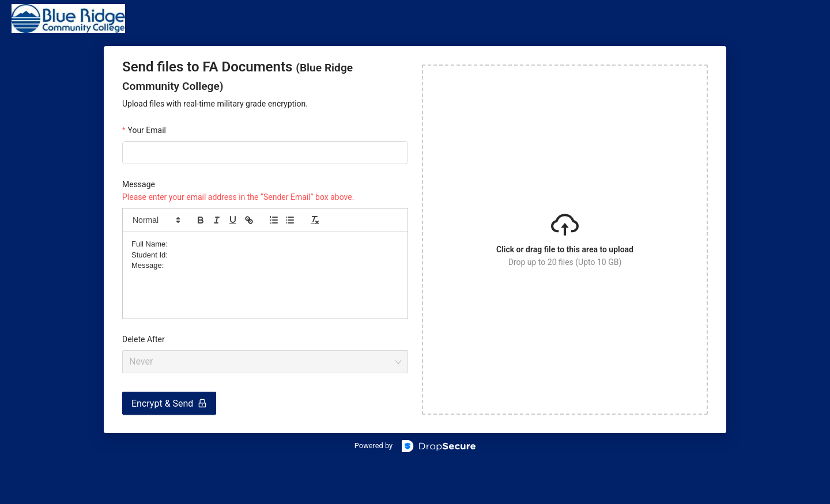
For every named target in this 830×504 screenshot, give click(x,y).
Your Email (147, 130)
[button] (156, 220)
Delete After (144, 339)
